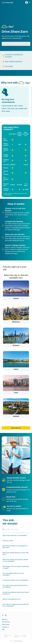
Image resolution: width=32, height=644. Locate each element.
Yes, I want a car (16, 44)
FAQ (3, 630)
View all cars (16, 428)
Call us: (16, 641)
